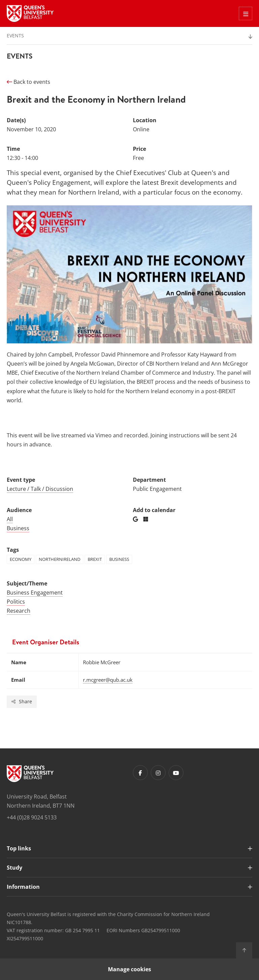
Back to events (28, 82)
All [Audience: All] (10, 519)
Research (19, 611)
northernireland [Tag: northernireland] (60, 559)
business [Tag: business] (119, 559)
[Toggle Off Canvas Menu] (246, 13)
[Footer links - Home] (30, 774)
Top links (19, 848)
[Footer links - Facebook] (140, 773)
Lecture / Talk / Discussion (40, 489)
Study (15, 868)
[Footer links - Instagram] (158, 773)
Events (15, 36)
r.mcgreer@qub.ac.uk (108, 680)
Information (23, 887)
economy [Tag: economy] (21, 559)
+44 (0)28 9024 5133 (32, 817)
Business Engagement (35, 593)
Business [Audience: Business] (18, 528)
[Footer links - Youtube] (176, 773)
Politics (16, 602)
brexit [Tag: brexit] (95, 559)
